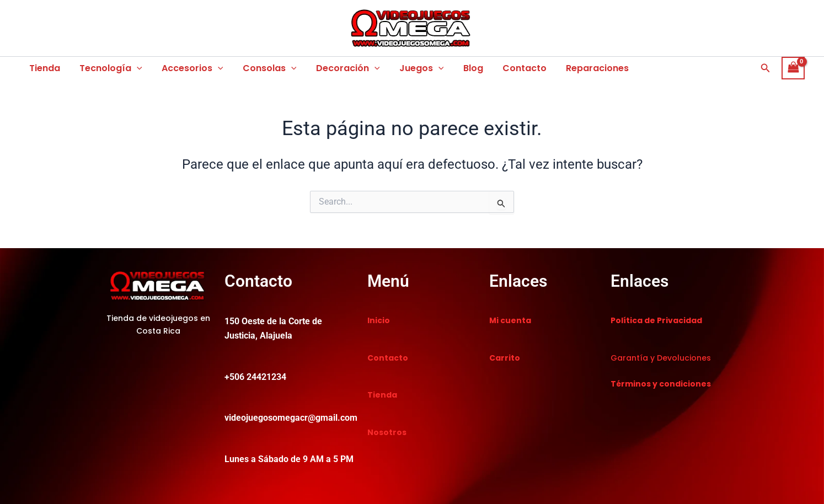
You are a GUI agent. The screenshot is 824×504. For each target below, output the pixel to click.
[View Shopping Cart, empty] (793, 68)
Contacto (511, 68)
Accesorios (188, 68)
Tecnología (108, 68)
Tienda (44, 68)
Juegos (411, 68)
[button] (766, 68)
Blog (461, 68)
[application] (134, 68)
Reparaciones (582, 68)
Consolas (263, 68)
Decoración (340, 68)
